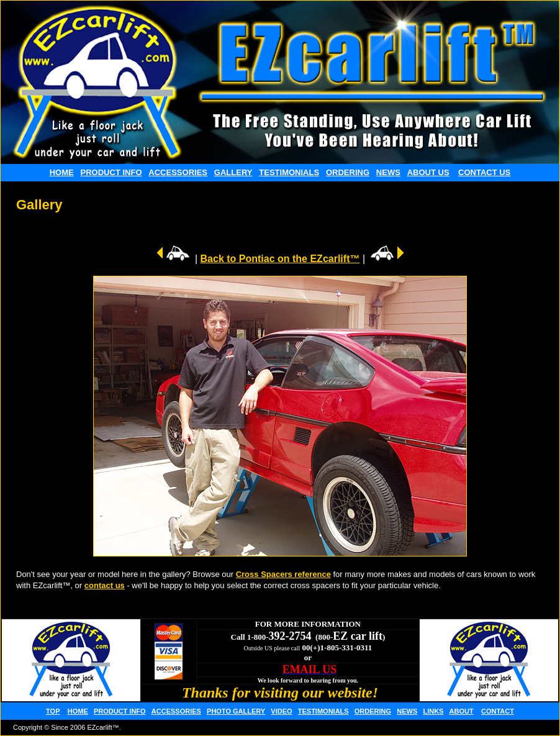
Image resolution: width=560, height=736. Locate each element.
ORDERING (348, 172)
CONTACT (498, 711)
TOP (53, 711)
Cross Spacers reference (283, 574)
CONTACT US (484, 172)
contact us (105, 585)
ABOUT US (428, 172)
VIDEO (281, 711)
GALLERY (233, 172)
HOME (62, 172)
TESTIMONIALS (289, 172)
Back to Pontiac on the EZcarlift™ (280, 259)
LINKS (433, 711)
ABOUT (462, 711)
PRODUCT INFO (111, 172)
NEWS (388, 172)
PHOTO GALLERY (236, 711)
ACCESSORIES (178, 172)
